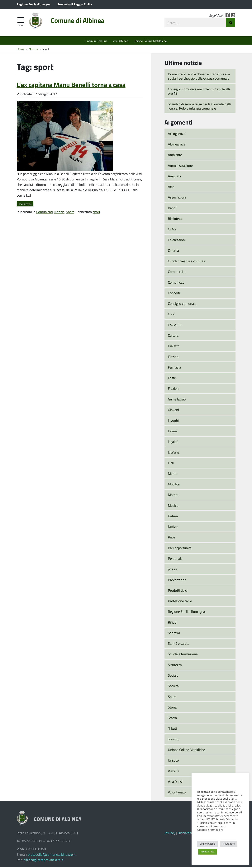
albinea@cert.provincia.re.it (43, 861)
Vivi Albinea (121, 41)
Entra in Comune (96, 41)
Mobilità (174, 485)
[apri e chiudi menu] (21, 20)
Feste (172, 379)
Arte (171, 188)
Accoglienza (177, 135)
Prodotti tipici (178, 591)
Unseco (173, 761)
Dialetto (174, 347)
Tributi (172, 729)
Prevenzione (177, 581)
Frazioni (174, 390)
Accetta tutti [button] (207, 851)
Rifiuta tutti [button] (229, 844)
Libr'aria (174, 453)
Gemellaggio (177, 400)
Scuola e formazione (183, 655)
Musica (173, 506)
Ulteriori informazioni (210, 830)
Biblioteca (175, 219)
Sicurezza (175, 666)
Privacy (170, 834)
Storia (172, 708)
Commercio (176, 273)
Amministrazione (180, 166)
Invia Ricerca (231, 23)
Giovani (173, 411)
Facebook (228, 16)
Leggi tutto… (25, 205)
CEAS (172, 230)
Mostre (173, 496)
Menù (21, 26)
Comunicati (45, 213)
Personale (175, 559)
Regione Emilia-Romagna (34, 4)
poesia (173, 570)
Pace (171, 538)
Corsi (172, 315)
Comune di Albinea (82, 22)
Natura (173, 517)
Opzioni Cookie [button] (207, 844)
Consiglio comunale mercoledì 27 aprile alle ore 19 (199, 92)
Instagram (233, 16)
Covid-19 (175, 326)
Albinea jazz (176, 145)
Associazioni (177, 198)
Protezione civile (180, 602)
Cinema (173, 251)
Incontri (174, 421)
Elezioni (174, 358)
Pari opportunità (180, 549)
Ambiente (175, 156)
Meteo (173, 474)
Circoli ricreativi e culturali (186, 262)
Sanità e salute (179, 644)
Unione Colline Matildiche (150, 41)
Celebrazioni (177, 241)
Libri (171, 464)
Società (173, 687)
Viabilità (174, 772)
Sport (70, 213)
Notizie (59, 213)
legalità (173, 443)
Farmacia (174, 368)
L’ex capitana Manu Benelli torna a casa (71, 86)
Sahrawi (174, 634)
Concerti (174, 294)
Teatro (172, 719)
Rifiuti (172, 623)
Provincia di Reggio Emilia (75, 4)
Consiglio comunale (182, 304)
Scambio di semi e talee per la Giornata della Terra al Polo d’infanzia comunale (200, 107)
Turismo (174, 740)
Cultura (173, 336)
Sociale (173, 676)
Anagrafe (175, 177)
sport (96, 213)
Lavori (172, 432)
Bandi (172, 209)
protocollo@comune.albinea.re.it (52, 855)
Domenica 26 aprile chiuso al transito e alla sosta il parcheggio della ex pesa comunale (199, 77)
